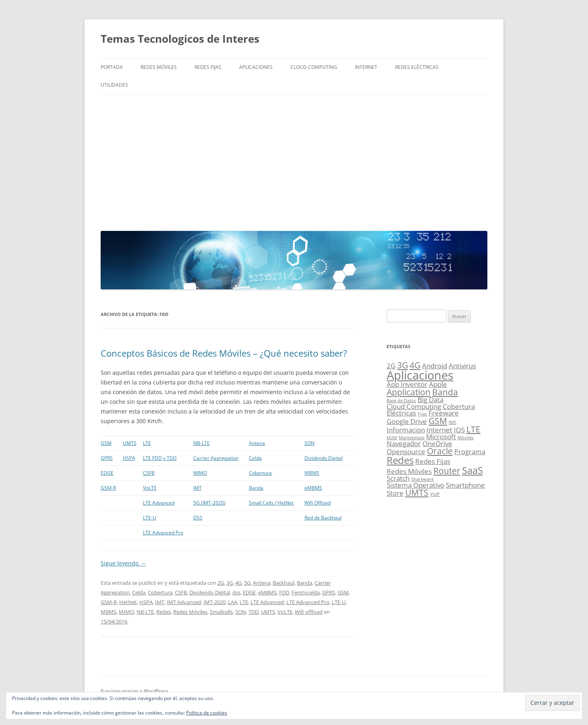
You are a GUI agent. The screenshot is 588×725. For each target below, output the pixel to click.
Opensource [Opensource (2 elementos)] (406, 452)
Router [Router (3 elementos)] (447, 471)
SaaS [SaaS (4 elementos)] (472, 470)
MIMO (200, 473)
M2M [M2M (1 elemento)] (392, 438)
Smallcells (221, 612)
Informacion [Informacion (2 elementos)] (406, 430)
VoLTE (150, 488)
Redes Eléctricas (417, 67)
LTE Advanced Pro (163, 533)
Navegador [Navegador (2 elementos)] (404, 444)
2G (221, 583)
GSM (106, 443)
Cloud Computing (314, 67)
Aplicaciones (256, 67)
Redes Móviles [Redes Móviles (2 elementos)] (409, 471)
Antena (257, 443)
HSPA (129, 458)
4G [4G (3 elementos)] (415, 365)
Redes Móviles (159, 67)
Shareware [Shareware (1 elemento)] (422, 479)
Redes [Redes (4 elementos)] (400, 460)
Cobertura (260, 473)
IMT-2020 (214, 602)
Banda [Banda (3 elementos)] (445, 392)
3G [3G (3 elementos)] (403, 365)
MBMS (312, 473)
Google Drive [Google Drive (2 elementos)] (407, 421)
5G (247, 583)
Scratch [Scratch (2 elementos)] (398, 478)
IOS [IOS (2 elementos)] (459, 430)
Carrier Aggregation (216, 458)
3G (230, 583)
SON (310, 443)
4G (238, 583)
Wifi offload (309, 612)
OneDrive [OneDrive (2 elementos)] (437, 444)
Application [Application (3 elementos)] (409, 392)
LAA (233, 602)
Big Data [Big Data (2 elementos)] (431, 400)
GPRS (107, 458)
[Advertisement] (294, 161)
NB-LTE (202, 443)
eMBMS (313, 488)
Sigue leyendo (123, 563)
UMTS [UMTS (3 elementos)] (417, 492)
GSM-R (108, 488)
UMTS (130, 443)
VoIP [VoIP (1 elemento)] (435, 494)
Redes (164, 612)
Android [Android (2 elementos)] (435, 366)
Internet (366, 67)
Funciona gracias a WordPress (135, 691)
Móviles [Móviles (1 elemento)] (466, 438)
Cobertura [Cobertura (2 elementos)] (459, 406)
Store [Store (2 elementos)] (395, 493)
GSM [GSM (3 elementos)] (438, 421)
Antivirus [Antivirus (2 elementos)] (462, 366)
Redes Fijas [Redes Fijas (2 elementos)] (433, 461)
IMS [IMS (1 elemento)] (452, 422)
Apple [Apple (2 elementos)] (438, 384)
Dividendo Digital (324, 458)
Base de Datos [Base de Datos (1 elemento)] (401, 401)
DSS (198, 518)
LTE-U (150, 518)
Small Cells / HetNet (271, 503)
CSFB (149, 473)
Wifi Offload (318, 503)
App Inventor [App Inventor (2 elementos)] (407, 384)
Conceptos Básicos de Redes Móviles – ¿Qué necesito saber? (224, 353)
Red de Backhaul (323, 518)
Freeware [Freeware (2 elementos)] (444, 413)
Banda (256, 488)
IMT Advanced (184, 602)
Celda (255, 458)
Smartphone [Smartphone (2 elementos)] (465, 485)
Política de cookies (207, 713)
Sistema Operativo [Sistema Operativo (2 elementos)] (415, 485)
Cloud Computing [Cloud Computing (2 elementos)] (414, 406)
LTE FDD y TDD (160, 458)
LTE (147, 443)
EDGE (107, 473)
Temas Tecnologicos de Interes (180, 39)
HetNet (128, 602)
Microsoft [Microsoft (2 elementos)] (441, 437)
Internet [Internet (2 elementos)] (439, 430)
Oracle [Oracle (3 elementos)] (440, 451)
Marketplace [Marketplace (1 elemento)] (412, 438)
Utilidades (114, 85)
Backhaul (284, 583)
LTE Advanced (159, 503)
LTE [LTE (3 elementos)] (473, 429)
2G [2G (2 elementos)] (391, 366)
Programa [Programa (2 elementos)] (470, 452)
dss (236, 592)
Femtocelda (306, 592)
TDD (254, 612)
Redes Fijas (208, 67)
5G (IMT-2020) (209, 503)
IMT (198, 488)
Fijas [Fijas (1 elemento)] (422, 414)
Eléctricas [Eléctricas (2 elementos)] (401, 413)
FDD (284, 592)
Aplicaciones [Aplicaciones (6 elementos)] (420, 375)
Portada (112, 67)
